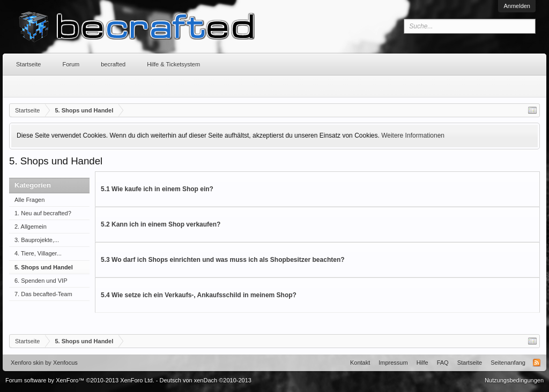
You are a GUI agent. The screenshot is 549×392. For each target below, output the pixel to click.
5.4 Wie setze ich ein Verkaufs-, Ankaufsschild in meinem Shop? (199, 295)
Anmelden (517, 6)
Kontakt (360, 363)
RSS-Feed (537, 363)
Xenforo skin (27, 363)
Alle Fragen (29, 200)
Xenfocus (65, 363)
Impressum (393, 363)
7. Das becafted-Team (43, 294)
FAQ (443, 363)
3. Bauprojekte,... (37, 240)
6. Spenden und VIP (41, 281)
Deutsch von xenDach (206, 380)
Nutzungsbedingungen (514, 380)
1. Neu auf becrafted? (43, 213)
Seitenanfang (508, 363)
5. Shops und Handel (44, 267)
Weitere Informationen (413, 135)
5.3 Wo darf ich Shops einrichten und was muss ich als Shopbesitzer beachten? (223, 260)
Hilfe (422, 363)
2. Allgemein (31, 227)
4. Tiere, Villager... (38, 253)
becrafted (113, 64)
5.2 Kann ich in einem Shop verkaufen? (161, 224)
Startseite (28, 64)
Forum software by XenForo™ (80, 380)
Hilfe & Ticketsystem (173, 64)
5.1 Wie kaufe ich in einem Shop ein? (157, 189)
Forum (71, 64)
